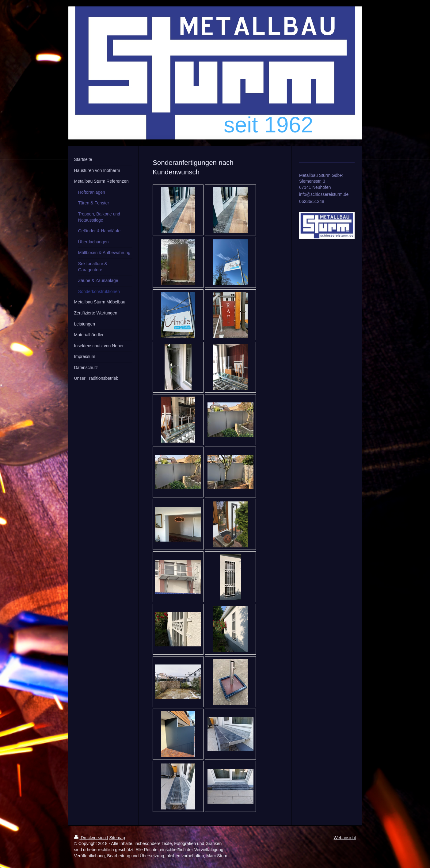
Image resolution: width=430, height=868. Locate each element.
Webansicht (345, 838)
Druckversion (91, 838)
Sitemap (117, 838)
